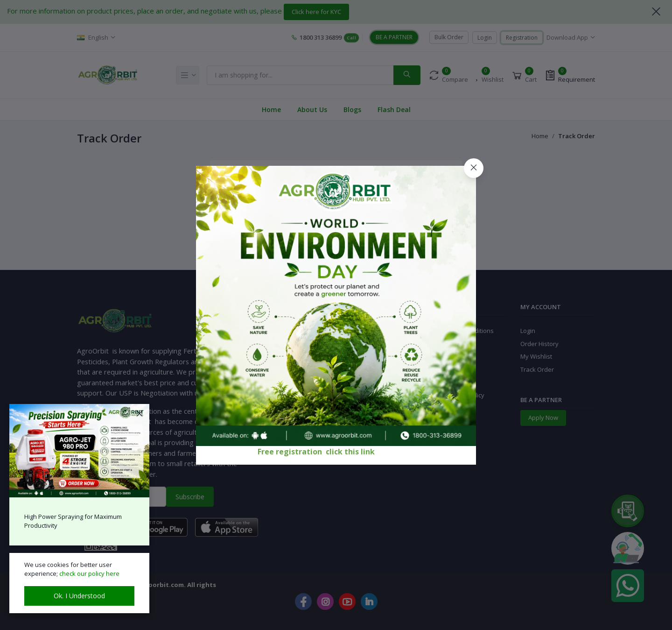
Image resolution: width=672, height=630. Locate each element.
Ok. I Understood (79, 596)
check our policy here (89, 573)
